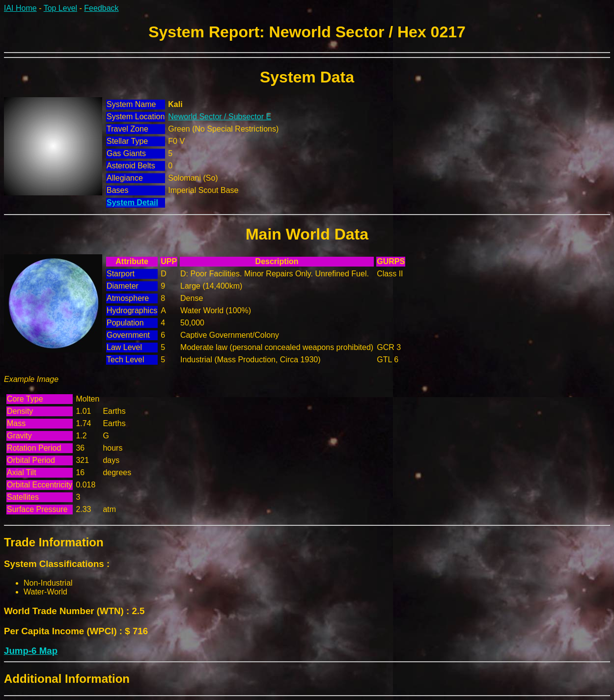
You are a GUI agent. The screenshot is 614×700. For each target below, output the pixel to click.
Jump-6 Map (31, 651)
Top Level (61, 8)
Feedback (101, 8)
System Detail (132, 202)
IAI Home (20, 8)
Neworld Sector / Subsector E (220, 117)
